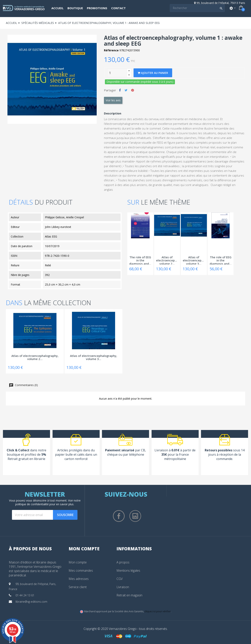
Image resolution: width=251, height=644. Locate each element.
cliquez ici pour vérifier (158, 611)
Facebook (119, 516)
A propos (123, 562)
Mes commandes (81, 571)
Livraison (123, 587)
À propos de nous (30, 549)
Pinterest (133, 90)
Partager (120, 90)
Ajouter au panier (153, 73)
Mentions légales (128, 571)
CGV (120, 579)
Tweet (126, 90)
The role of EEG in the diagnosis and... (140, 260)
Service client (78, 587)
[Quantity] (117, 73)
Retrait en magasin (129, 595)
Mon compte (78, 562)
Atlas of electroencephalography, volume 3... (194, 260)
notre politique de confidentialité (48, 502)
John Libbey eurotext (58, 227)
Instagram (135, 516)
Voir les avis (113, 100)
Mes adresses (79, 579)
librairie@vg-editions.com (31, 602)
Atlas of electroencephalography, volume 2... (167, 260)
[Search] (197, 8)
